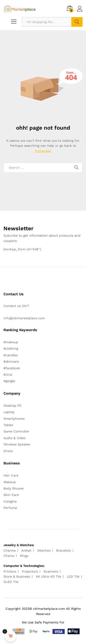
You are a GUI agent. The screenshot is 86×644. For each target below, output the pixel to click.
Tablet (8, 425)
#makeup (11, 342)
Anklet (26, 550)
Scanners (51, 571)
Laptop (9, 412)
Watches (44, 550)
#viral (8, 374)
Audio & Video (14, 438)
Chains (9, 556)
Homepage (43, 151)
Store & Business (17, 576)
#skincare (11, 361)
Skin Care (11, 495)
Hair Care (11, 475)
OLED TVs (11, 582)
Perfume (10, 508)
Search (77, 22)
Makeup (10, 482)
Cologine (10, 501)
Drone (8, 451)
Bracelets (64, 550)
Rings (24, 556)
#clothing (11, 348)
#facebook (12, 368)
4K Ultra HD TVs (48, 576)
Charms (10, 550)
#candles (11, 355)
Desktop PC (13, 406)
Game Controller (16, 431)
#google (9, 381)
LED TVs (73, 576)
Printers (10, 571)
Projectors (30, 571)
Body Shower (14, 488)
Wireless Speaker (17, 444)
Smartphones (14, 419)
